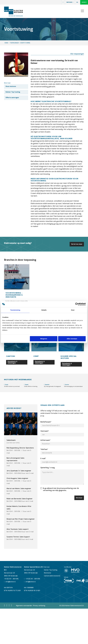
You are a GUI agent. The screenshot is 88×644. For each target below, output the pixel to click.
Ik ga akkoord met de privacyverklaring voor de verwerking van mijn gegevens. (60, 489)
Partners (70, 2)
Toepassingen (14, 43)
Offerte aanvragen (12, 98)
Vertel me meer (77, 244)
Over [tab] (73, 310)
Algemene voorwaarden (24, 606)
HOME (6, 43)
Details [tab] (44, 310)
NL (78, 2)
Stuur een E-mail (27, 473)
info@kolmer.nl (10, 582)
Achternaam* (45, 440)
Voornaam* (45, 431)
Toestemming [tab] (15, 310)
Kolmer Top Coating (13, 92)
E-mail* (43, 458)
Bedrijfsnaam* (46, 422)
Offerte (84, 2)
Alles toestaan (72, 339)
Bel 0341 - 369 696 (13, 450)
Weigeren (44, 339)
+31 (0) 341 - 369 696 (11, 579)
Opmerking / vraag (48, 468)
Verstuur (79, 498)
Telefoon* (44, 449)
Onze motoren (11, 86)
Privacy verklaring (39, 606)
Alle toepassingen (77, 54)
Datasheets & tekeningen (12, 362)
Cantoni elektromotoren (52, 576)
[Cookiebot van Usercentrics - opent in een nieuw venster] (77, 304)
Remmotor (48, 573)
